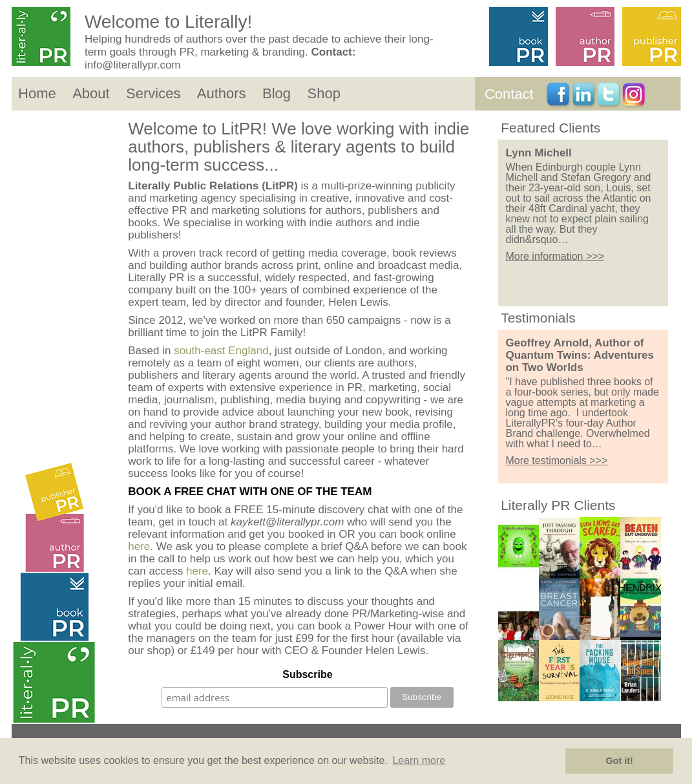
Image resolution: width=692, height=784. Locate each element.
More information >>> (555, 256)
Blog (277, 93)
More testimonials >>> (556, 461)
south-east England (221, 351)
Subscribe (307, 674)
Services (153, 93)
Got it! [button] (620, 761)
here (139, 546)
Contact (509, 94)
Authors (222, 93)
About (91, 93)
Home (37, 93)
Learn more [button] (419, 760)
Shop (323, 93)
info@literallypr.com (133, 65)
